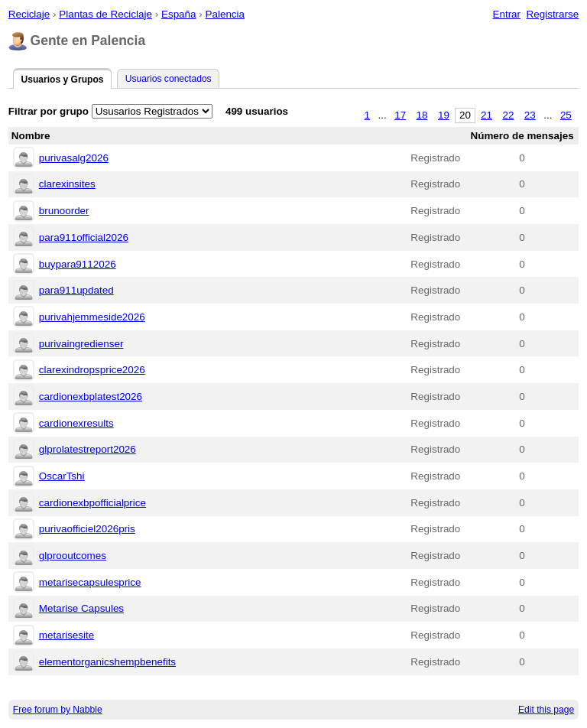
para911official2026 (84, 237)
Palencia (225, 14)
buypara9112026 (78, 264)
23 (530, 115)
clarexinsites (67, 184)
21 (486, 115)
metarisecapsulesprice (90, 582)
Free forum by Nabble (58, 710)
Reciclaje (29, 14)
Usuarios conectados (169, 79)
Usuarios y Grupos (62, 80)
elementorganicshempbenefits (107, 662)
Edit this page (546, 710)
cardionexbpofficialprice (92, 503)
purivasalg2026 (74, 158)
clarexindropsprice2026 (92, 370)
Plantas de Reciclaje (105, 14)
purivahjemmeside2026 (92, 317)
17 (400, 115)
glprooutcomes (73, 556)
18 (422, 115)
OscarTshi (62, 476)
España (179, 14)
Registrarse (553, 14)
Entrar (506, 14)
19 (444, 115)
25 (566, 115)
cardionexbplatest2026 (91, 396)
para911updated (76, 290)
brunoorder (64, 211)
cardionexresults (76, 423)
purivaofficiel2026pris (87, 529)
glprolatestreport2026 (88, 449)
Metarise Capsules (81, 608)
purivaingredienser (81, 344)
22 (508, 115)
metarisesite (66, 635)
